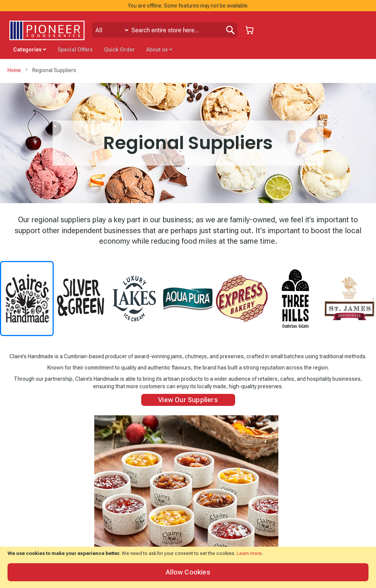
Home (15, 70)
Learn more (249, 553)
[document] (188, 567)
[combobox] (165, 30)
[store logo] (47, 30)
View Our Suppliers (188, 400)
